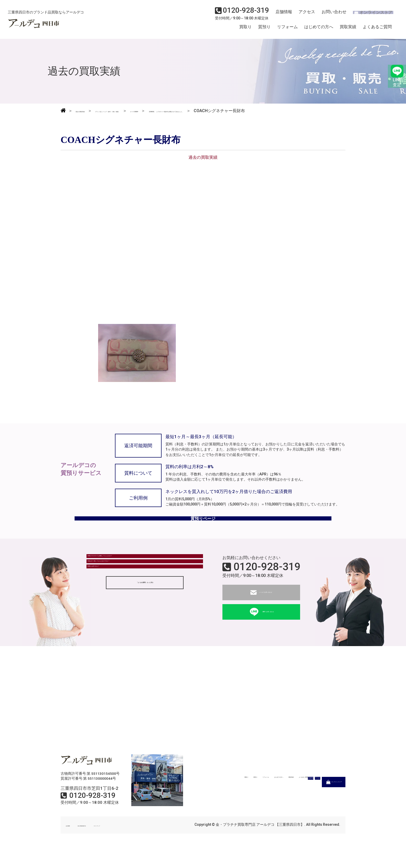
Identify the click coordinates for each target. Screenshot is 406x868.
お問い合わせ (330, 15)
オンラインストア (370, 15)
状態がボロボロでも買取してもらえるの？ (130, 580)
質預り (264, 29)
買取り (245, 29)
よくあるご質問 (377, 29)
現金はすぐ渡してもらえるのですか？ (126, 594)
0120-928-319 (267, 586)
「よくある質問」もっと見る (145, 629)
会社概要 (73, 844)
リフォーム (287, 29)
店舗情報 (282, 15)
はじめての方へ (319, 29)
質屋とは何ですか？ (109, 608)
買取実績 (348, 29)
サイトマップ (136, 844)
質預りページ (203, 533)
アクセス (304, 15)
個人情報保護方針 (103, 844)
